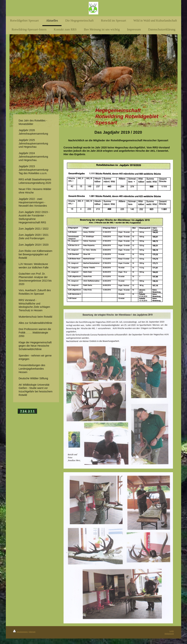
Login (172, 631)
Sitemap (32, 632)
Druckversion (21, 632)
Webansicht (169, 634)
